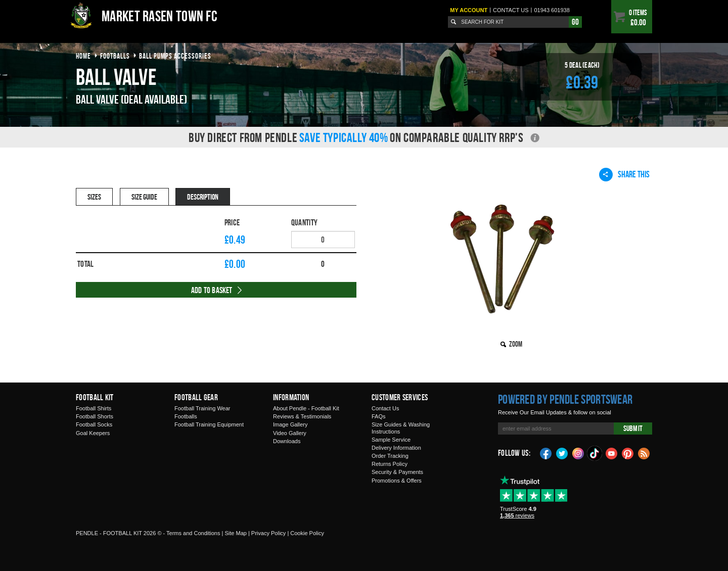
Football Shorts (95, 416)
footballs (115, 56)
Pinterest (628, 453)
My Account (469, 10)
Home (83, 56)
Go (575, 22)
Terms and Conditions (193, 533)
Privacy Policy (268, 533)
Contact (511, 10)
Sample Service (391, 440)
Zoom (516, 344)
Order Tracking (390, 456)
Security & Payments (397, 472)
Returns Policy (390, 464)
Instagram (578, 453)
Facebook (546, 453)
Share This (624, 174)
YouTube (612, 453)
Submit (633, 428)
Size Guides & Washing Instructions (401, 428)
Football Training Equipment (209, 424)
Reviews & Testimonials (302, 416)
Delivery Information (396, 448)
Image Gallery (290, 424)
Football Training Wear (202, 408)
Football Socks (94, 424)
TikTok (595, 453)
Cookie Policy (307, 533)
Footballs (186, 416)
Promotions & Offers (397, 481)
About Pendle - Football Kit (306, 408)
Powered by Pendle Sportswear (565, 399)
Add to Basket (212, 290)
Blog (644, 453)
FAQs (379, 416)
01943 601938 (552, 10)
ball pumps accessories (175, 56)
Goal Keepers (93, 433)
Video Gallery (290, 433)
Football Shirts (94, 408)
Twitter (562, 453)
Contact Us (385, 408)
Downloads (287, 441)
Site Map (235, 533)
